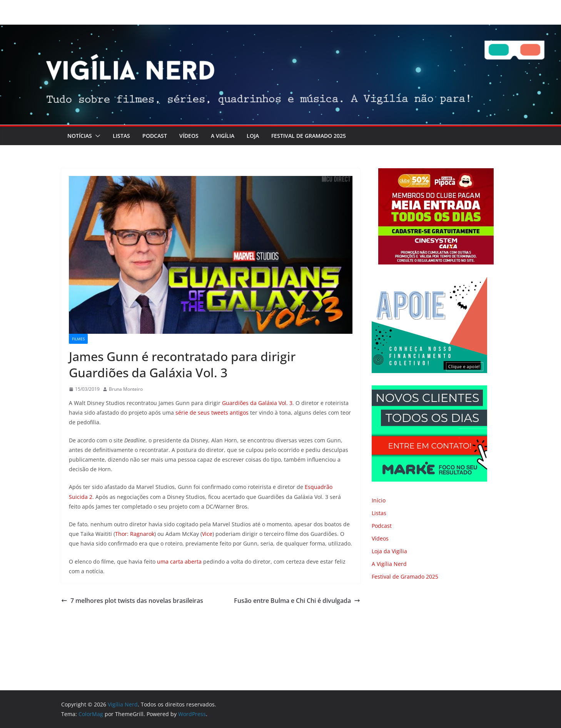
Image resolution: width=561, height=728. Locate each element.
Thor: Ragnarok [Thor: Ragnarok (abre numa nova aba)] (135, 534)
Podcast (155, 136)
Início (379, 500)
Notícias (80, 136)
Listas (121, 136)
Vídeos (189, 136)
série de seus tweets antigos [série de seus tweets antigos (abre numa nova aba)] (212, 413)
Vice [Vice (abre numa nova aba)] (207, 534)
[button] (96, 136)
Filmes (78, 339)
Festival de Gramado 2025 (309, 136)
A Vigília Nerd (389, 564)
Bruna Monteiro (126, 389)
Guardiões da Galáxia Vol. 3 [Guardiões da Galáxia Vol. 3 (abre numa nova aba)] (257, 403)
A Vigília (223, 136)
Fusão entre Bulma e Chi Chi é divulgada (297, 601)
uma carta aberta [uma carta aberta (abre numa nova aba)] (179, 561)
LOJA (253, 136)
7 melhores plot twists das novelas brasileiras (132, 601)
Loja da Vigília (389, 551)
